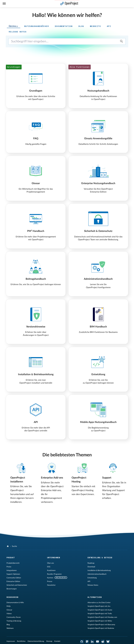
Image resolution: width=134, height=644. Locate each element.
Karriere (50, 578)
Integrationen (12, 570)
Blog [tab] (81, 26)
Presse (50, 581)
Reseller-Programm (54, 574)
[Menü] (4, 4)
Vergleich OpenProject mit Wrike (100, 621)
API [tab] (109, 26)
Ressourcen (12, 597)
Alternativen (95, 597)
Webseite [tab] (95, 26)
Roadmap (91, 563)
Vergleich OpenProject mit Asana (100, 610)
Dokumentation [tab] (64, 26)
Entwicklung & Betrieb (100, 558)
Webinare (10, 628)
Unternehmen (54, 558)
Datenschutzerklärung (36, 641)
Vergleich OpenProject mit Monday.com (102, 617)
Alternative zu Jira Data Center (99, 603)
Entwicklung (92, 578)
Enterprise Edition (13, 581)
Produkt (11, 558)
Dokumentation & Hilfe (15, 603)
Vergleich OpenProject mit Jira (99, 606)
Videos (9, 614)
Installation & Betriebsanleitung (99, 570)
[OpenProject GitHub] (82, 642)
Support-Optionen (13, 574)
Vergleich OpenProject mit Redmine (101, 628)
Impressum (11, 641)
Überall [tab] (14, 26)
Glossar (9, 610)
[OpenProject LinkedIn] (92, 642)
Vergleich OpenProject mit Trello (100, 614)
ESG (49, 567)
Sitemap (49, 641)
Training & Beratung (14, 621)
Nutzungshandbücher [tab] (37, 26)
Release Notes (93, 585)
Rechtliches (21, 641)
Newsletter (51, 585)
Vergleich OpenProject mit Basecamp (101, 625)
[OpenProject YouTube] (98, 642)
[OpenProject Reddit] (103, 642)
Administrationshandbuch (97, 574)
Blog (8, 625)
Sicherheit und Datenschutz (17, 585)
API (89, 581)
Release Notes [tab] (18, 32)
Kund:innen (51, 570)
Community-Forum (14, 617)
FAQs (9, 606)
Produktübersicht (13, 563)
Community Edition (14, 578)
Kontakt (57, 641)
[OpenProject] (8, 546)
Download (91, 567)
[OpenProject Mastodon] (87, 642)
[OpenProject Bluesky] (108, 642)
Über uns (51, 563)
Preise (9, 567)
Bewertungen (12, 589)
